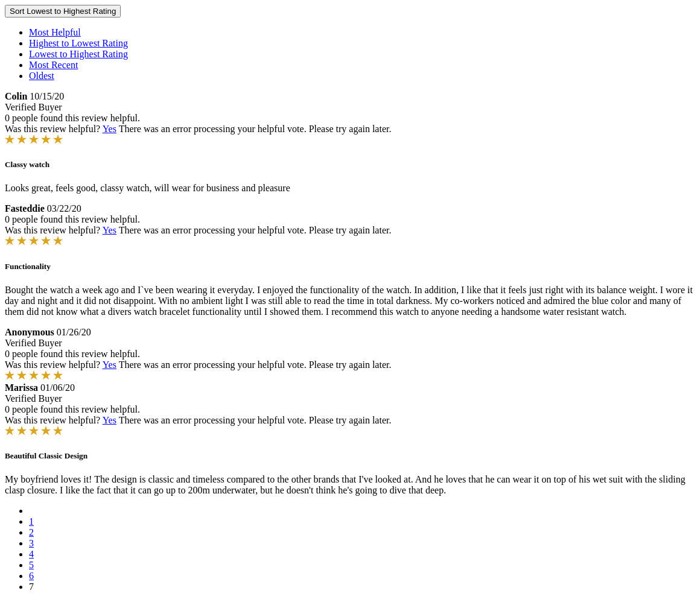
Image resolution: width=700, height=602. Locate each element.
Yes (110, 129)
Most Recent (53, 65)
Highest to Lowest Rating (78, 43)
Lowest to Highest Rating (78, 54)
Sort (63, 11)
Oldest (42, 76)
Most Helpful (55, 32)
